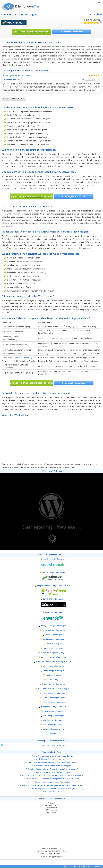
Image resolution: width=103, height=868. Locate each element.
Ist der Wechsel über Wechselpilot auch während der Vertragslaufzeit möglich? (53, 775)
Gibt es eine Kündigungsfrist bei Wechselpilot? (53, 782)
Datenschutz (89, 866)
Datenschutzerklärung (23, 357)
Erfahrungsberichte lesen (72, 32)
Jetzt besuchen (31, 32)
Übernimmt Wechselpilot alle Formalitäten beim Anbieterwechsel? (53, 769)
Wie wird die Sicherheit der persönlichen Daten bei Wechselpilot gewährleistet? (53, 785)
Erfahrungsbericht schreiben (14, 98)
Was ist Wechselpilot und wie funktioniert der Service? (53, 756)
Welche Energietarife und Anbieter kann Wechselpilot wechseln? (53, 762)
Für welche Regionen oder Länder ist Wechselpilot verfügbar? (53, 789)
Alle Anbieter (52, 734)
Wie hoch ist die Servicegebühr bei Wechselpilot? (53, 766)
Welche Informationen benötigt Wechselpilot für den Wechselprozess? (53, 779)
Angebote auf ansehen (32, 196)
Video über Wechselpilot (53, 792)
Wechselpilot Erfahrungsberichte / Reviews (53, 759)
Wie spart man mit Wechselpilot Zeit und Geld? (53, 772)
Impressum (99, 866)
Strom (99, 14)
